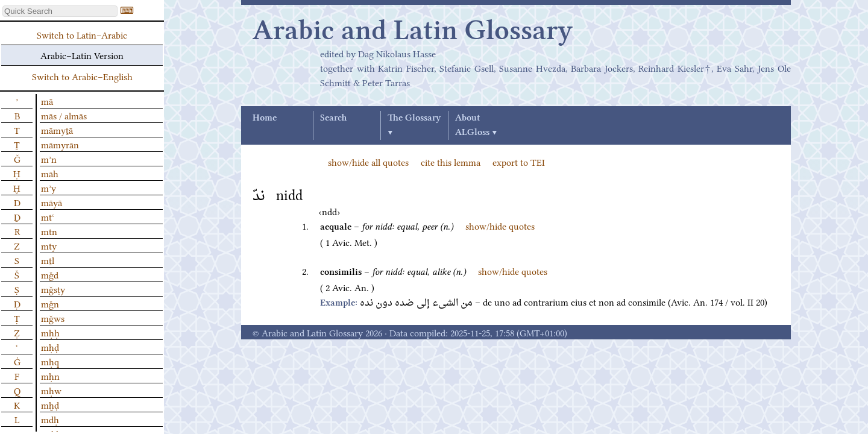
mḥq (50, 361)
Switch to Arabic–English (82, 76)
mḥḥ (50, 332)
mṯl (48, 260)
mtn (49, 231)
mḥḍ (50, 347)
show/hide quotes (500, 225)
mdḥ (50, 419)
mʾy (49, 187)
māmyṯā (57, 130)
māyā (52, 202)
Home (265, 118)
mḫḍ (50, 404)
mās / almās (64, 115)
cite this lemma (451, 162)
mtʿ (48, 216)
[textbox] (60, 11)
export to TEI (519, 162)
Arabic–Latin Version (82, 55)
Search (333, 118)
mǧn (50, 303)
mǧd (50, 274)
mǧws (53, 318)
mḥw (51, 390)
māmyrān (60, 144)
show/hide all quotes (368, 162)
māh (50, 173)
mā (47, 101)
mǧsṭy (53, 289)
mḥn (50, 376)
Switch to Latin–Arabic (82, 34)
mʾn (49, 159)
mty (49, 245)
